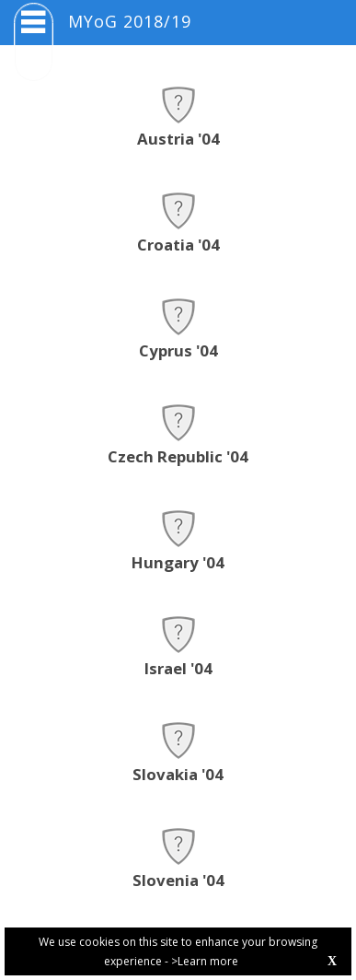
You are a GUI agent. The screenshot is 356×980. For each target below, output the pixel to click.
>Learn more (205, 961)
